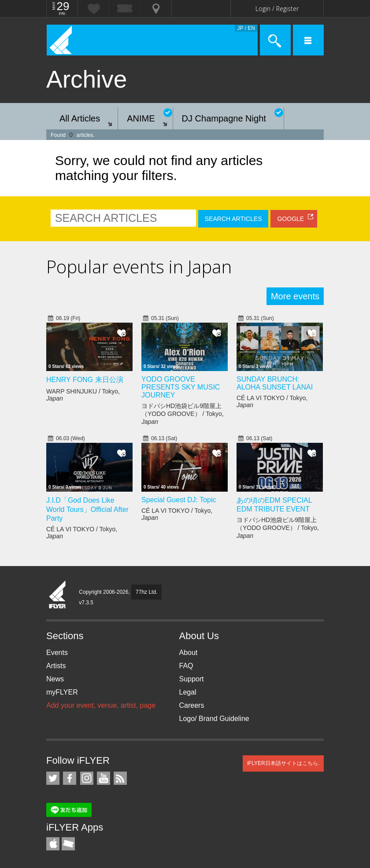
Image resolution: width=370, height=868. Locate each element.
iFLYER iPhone (53, 844)
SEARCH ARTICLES (233, 219)
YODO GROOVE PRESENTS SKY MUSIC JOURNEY (181, 387)
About (189, 653)
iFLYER (58, 595)
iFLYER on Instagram (87, 778)
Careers (192, 705)
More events (295, 296)
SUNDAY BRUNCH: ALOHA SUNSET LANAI (275, 383)
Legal (188, 692)
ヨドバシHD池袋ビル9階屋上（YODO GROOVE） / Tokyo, (183, 414)
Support (192, 679)
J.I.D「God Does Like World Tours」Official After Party (87, 509)
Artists (56, 666)
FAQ (186, 666)
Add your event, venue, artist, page (101, 705)
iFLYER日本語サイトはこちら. (283, 763)
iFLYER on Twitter (53, 778)
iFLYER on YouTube (104, 778)
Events (57, 653)
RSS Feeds (120, 778)
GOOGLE (290, 219)
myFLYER (62, 692)
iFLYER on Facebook (70, 778)
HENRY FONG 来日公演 (85, 380)
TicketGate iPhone (68, 844)
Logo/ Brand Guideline (214, 719)
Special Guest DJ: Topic (179, 500)
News (55, 679)
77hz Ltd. (146, 592)
